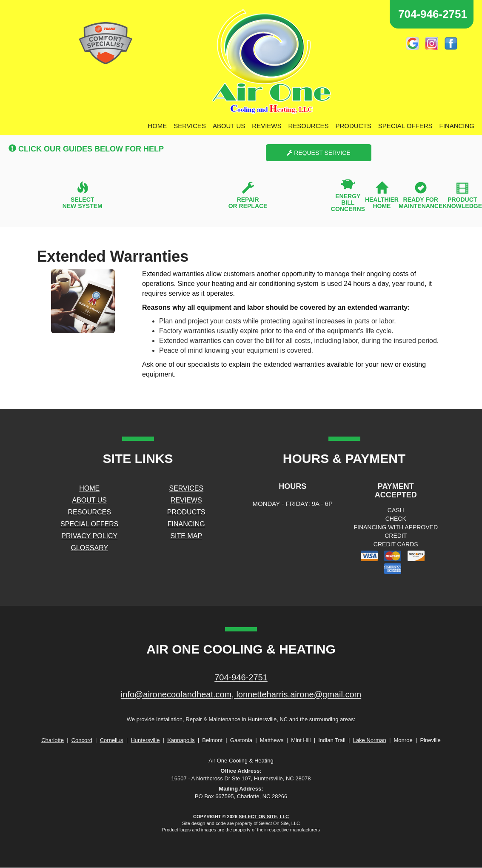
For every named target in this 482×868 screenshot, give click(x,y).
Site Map (186, 536)
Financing (457, 126)
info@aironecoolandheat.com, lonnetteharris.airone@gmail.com (241, 694)
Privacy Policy (89, 536)
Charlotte (53, 740)
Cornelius (112, 740)
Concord (82, 740)
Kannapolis (181, 740)
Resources (308, 126)
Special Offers (405, 126)
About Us (229, 126)
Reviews (267, 126)
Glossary (89, 548)
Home (157, 126)
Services (190, 126)
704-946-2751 (241, 677)
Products (354, 126)
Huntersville (145, 740)
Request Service (318, 153)
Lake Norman (370, 740)
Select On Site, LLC (264, 817)
